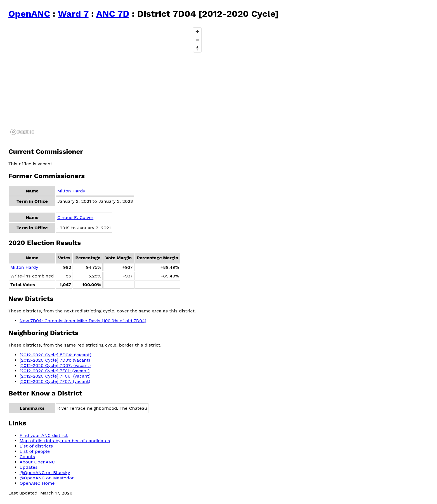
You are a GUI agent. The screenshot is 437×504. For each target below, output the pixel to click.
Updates (29, 467)
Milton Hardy (71, 191)
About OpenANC (37, 462)
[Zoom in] (197, 32)
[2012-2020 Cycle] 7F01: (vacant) (55, 371)
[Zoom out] (197, 40)
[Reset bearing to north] (197, 48)
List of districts (36, 446)
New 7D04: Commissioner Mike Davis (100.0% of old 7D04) (83, 321)
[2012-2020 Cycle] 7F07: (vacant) (55, 381)
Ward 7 (73, 14)
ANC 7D (113, 14)
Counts (27, 457)
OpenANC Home (37, 483)
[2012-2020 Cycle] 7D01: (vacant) (55, 360)
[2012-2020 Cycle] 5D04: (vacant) (55, 355)
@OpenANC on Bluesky (45, 473)
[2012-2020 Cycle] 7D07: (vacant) (55, 365)
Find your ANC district (44, 435)
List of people (35, 451)
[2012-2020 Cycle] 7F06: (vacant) (55, 376)
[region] (106, 81)
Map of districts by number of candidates (65, 441)
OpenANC (29, 14)
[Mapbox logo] (22, 132)
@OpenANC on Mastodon (47, 478)
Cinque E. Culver (75, 217)
